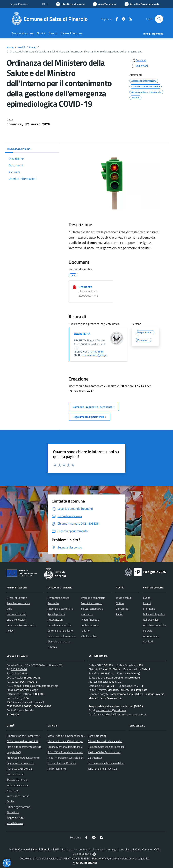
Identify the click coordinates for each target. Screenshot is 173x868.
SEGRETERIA (82, 334)
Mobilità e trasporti (92, 603)
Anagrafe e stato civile (60, 609)
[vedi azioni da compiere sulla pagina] (139, 66)
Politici (10, 630)
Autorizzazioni (55, 620)
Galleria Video (151, 620)
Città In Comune (82, 854)
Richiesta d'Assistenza (19, 769)
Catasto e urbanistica (60, 625)
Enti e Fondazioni (16, 620)
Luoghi (147, 603)
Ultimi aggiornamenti (19, 807)
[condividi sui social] (138, 60)
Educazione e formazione (62, 636)
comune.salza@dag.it (95, 355)
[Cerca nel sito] (159, 19)
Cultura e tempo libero (60, 630)
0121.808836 (96, 351)
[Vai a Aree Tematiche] (105, 4)
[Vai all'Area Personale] (142, 4)
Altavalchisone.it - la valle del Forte (108, 741)
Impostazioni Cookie (18, 796)
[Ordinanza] (75, 287)
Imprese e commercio (93, 598)
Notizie (120, 603)
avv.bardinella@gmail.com (111, 710)
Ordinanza (85, 287)
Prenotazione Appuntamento (23, 758)
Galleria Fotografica (154, 614)
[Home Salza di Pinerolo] (51, 19)
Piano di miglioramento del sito (24, 747)
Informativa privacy (18, 785)
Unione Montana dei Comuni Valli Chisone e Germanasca (80, 747)
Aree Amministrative (18, 603)
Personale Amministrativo (21, 625)
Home (10, 47)
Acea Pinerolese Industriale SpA (66, 758)
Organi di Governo (17, 598)
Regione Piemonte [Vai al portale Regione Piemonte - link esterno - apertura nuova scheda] (19, 4)
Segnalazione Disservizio (20, 763)
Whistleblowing (15, 823)
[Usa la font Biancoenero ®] (70, 4)
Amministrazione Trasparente (23, 736)
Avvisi (33, 47)
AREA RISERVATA (84, 863)
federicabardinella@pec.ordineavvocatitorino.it (120, 714)
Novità (21, 47)
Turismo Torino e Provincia (62, 763)
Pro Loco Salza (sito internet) (104, 752)
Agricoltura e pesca (58, 598)
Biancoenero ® (100, 858)
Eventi (147, 598)
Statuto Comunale (17, 779)
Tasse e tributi (124, 598)
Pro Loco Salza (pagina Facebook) (107, 747)
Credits (11, 801)
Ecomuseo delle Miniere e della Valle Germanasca (116, 763)
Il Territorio (149, 609)
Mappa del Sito (15, 818)
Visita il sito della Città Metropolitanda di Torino (74, 741)
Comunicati (122, 609)
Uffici (9, 609)
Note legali (13, 790)
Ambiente (53, 603)
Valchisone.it (95, 758)
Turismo (85, 630)
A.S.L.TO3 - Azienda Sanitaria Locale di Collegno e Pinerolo (81, 752)
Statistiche (13, 812)
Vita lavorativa (89, 636)
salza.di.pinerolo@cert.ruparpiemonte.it (36, 686)
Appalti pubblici (56, 614)
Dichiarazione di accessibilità (23, 741)
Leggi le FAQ (14, 752)
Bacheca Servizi (16, 774)
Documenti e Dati (16, 614)
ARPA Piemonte (57, 769)
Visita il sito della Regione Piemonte (68, 736)
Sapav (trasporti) (97, 736)
